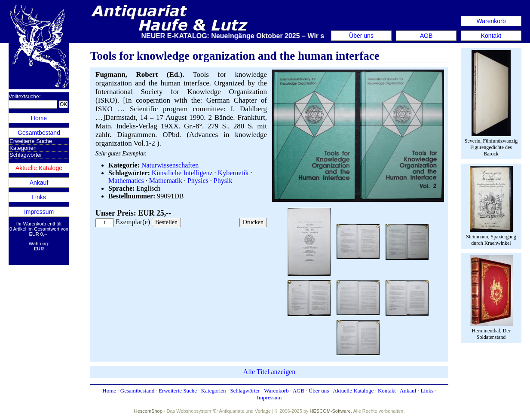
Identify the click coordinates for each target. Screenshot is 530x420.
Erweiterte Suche (31, 141)
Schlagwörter (26, 155)
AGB (426, 36)
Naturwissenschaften (170, 165)
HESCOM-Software (330, 411)
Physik (223, 181)
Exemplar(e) (133, 222)
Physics (198, 181)
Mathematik (166, 181)
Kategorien (23, 148)
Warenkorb (491, 21)
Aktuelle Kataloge (39, 168)
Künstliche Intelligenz (182, 173)
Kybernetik (233, 173)
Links (39, 197)
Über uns (361, 36)
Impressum (39, 212)
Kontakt (491, 36)
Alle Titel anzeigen (270, 372)
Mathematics (126, 181)
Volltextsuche (24, 97)
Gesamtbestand (39, 133)
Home (39, 118)
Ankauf (39, 183)
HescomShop (148, 411)
